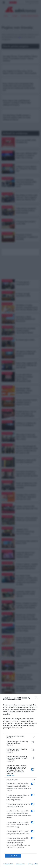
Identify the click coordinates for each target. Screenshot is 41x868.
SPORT (5, 827)
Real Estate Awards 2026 (26, 712)
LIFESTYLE (6, 836)
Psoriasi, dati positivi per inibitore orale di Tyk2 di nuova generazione (25, 640)
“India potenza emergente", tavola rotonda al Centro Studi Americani (26, 211)
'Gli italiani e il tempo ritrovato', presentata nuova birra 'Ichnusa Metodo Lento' (27, 307)
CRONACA (6, 823)
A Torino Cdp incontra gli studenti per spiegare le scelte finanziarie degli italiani (25, 653)
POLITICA (6, 818)
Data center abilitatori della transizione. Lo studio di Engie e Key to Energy (26, 156)
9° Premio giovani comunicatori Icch (23, 283)
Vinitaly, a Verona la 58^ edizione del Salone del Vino (27, 507)
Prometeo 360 (8, 847)
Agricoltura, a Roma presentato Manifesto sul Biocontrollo (25, 319)
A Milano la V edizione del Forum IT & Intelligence (26, 424)
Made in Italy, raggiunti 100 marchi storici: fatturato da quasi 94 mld (26, 365)
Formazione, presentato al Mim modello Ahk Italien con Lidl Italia (26, 689)
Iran (6, 16)
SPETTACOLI (7, 825)
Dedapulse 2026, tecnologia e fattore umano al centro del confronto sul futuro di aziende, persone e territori (27, 701)
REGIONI (19, 838)
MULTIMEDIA (19, 834)
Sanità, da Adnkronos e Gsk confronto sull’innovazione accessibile (26, 485)
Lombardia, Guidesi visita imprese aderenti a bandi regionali (25, 594)
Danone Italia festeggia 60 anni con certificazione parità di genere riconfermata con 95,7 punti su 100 (27, 449)
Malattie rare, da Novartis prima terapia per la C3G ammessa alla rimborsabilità (27, 617)
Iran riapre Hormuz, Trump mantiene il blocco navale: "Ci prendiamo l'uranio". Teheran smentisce (20, 59)
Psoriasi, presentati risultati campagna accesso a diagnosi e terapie (26, 402)
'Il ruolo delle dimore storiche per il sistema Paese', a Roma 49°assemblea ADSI (24, 378)
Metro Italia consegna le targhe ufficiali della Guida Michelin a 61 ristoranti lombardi (26, 750)
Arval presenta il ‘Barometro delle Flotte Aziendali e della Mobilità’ (27, 774)
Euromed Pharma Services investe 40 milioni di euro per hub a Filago (26, 629)
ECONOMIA (6, 820)
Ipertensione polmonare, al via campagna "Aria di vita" (26, 761)
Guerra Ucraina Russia (29, 16)
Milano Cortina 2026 (10, 856)
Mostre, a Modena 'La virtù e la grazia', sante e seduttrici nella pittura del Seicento (27, 605)
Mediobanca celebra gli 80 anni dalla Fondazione (26, 461)
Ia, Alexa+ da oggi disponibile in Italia (23, 295)
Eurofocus (7, 849)
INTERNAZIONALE (19, 827)
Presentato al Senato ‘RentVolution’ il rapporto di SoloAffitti (27, 237)
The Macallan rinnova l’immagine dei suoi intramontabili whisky (24, 677)
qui (20, 37)
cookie (10, 865)
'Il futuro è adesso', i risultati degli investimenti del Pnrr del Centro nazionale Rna (27, 566)
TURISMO (19, 818)
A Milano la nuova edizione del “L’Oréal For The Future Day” (26, 169)
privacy (5, 865)
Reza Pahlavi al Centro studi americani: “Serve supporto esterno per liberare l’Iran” (27, 197)
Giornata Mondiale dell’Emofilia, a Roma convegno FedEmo (24, 391)
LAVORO (19, 823)
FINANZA (6, 829)
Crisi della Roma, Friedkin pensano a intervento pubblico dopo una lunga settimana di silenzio (17, 117)
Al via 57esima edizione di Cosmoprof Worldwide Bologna (26, 725)
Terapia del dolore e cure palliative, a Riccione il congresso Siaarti (25, 555)
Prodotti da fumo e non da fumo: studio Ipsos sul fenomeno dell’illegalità (26, 414)
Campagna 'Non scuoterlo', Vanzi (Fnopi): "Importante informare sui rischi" (26, 497)
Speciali (5, 844)
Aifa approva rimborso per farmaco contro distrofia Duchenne (26, 354)
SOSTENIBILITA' (19, 825)
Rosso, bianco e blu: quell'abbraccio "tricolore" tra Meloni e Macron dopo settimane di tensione (17, 103)
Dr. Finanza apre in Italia (25, 340)
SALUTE (19, 820)
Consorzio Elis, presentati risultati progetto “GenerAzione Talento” (26, 331)
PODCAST (6, 854)
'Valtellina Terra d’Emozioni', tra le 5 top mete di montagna (25, 532)
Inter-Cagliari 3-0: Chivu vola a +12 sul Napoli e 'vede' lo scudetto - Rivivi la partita (20, 72)
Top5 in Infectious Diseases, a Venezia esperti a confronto (26, 665)
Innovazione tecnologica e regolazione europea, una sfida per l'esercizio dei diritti (27, 474)
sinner (15, 16)
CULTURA (6, 832)
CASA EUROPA (19, 830)
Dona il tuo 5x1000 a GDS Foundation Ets (26, 141)
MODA (5, 834)
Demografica (8, 852)
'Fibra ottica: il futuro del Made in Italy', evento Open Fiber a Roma (26, 437)
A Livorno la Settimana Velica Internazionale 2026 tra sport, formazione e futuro (26, 183)
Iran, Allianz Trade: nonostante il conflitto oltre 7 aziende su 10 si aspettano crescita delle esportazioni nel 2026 (27, 580)
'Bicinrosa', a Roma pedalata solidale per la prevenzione (27, 519)
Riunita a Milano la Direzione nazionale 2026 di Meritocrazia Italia (26, 737)
